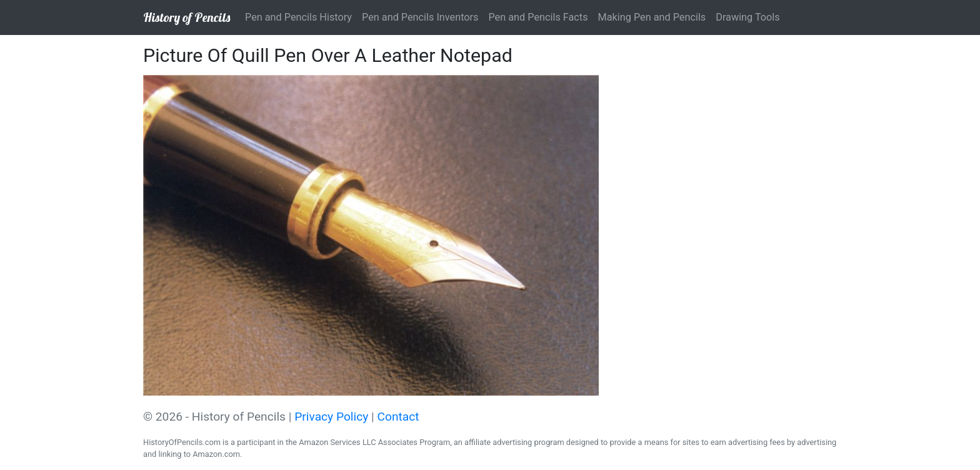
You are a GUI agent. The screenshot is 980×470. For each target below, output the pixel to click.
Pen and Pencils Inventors (420, 17)
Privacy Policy (331, 417)
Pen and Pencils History (298, 17)
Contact (398, 417)
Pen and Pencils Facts (538, 17)
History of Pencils (187, 17)
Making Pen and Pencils (652, 17)
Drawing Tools (747, 17)
